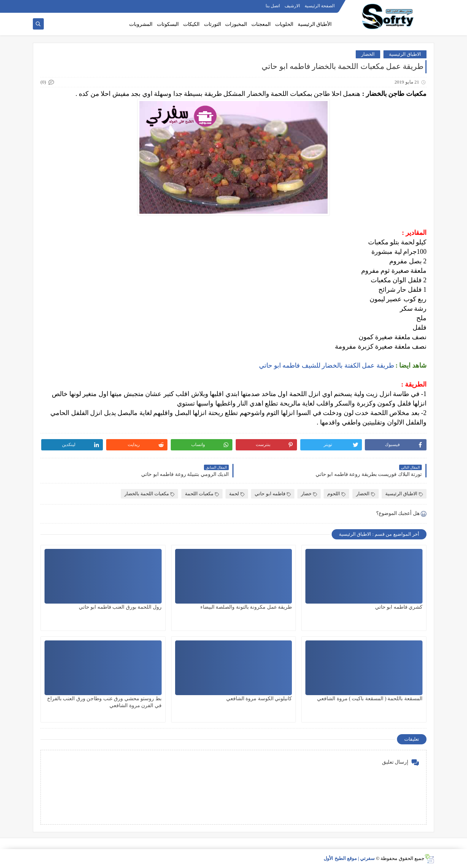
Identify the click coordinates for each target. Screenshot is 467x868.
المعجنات (261, 24)
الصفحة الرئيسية (320, 6)
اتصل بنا (273, 6)
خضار (309, 494)
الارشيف (292, 6)
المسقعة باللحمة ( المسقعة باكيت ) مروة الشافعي (370, 699)
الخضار (368, 54)
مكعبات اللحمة (202, 494)
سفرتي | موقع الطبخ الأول (349, 858)
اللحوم (336, 494)
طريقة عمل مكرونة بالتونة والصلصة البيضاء (246, 607)
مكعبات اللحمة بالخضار (150, 494)
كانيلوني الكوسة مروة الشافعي (259, 699)
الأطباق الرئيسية (315, 24)
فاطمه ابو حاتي (273, 494)
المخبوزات (236, 24)
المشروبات (141, 24)
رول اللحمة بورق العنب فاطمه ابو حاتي (120, 607)
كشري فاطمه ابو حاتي (399, 607)
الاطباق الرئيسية (405, 54)
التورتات (213, 24)
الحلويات (284, 24)
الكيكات (191, 24)
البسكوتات (168, 24)
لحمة (237, 494)
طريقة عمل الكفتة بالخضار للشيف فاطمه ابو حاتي (327, 365)
